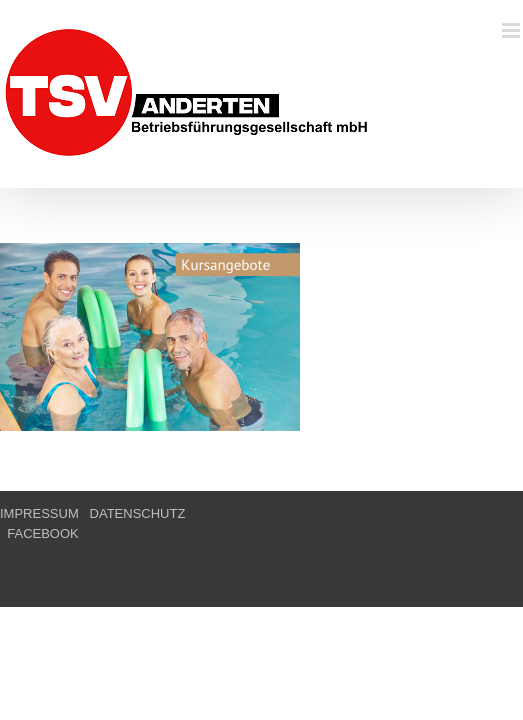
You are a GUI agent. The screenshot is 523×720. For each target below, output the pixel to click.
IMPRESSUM (39, 563)
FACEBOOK (232, 563)
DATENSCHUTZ (138, 563)
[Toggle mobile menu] (512, 30)
